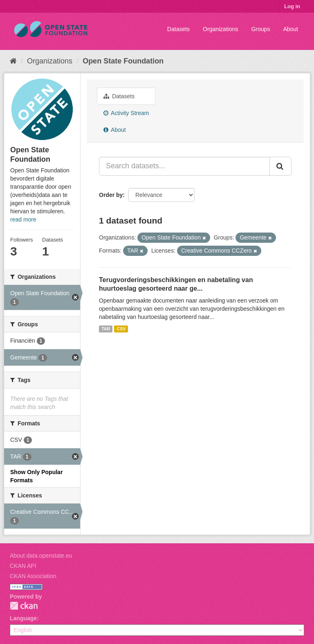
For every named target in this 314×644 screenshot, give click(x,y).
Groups (260, 29)
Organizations (220, 29)
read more (23, 219)
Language (23, 618)
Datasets (178, 29)
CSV (121, 329)
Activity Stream (126, 113)
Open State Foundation (123, 61)
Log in (292, 6)
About (290, 29)
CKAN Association (33, 576)
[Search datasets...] (184, 166)
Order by (111, 195)
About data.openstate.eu (41, 556)
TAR (106, 329)
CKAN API (23, 566)
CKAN (24, 606)
